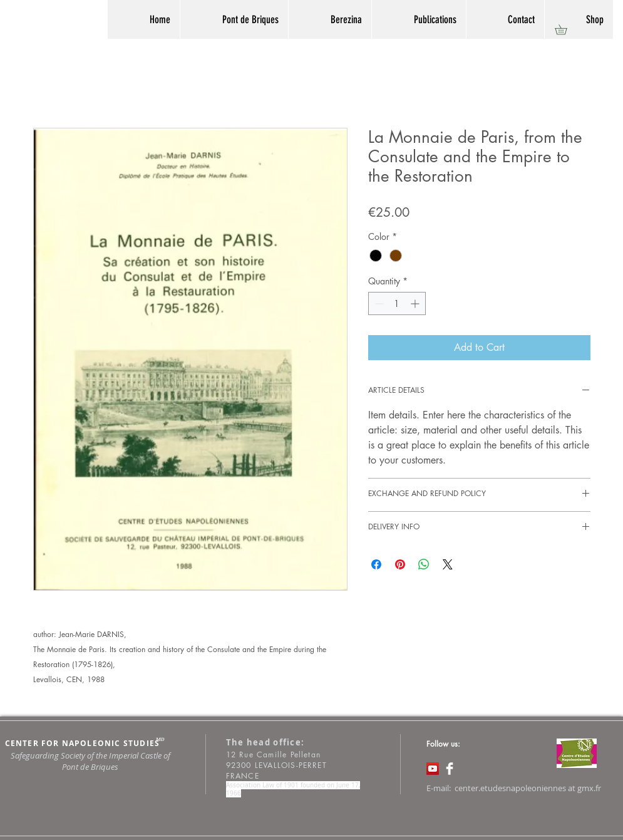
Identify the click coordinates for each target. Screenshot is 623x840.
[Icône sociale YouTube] (433, 769)
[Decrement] (378, 303)
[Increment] (416, 303)
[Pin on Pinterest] (400, 564)
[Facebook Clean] (450, 769)
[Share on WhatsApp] (424, 564)
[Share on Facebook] (376, 564)
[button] (566, 29)
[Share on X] (448, 564)
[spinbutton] (397, 303)
